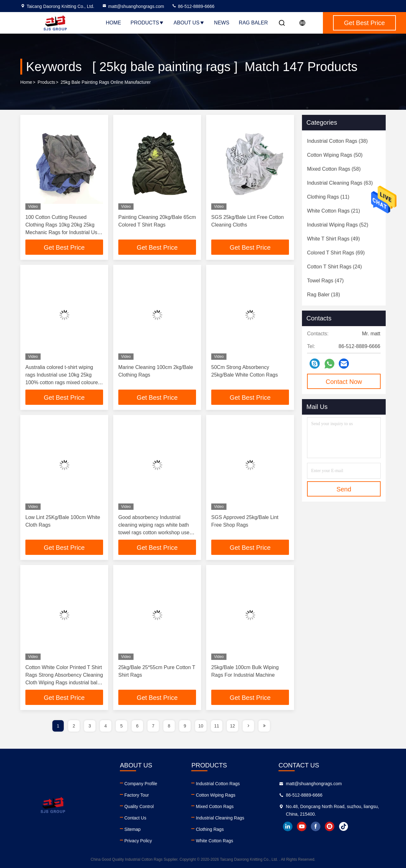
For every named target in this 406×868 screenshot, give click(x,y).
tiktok (344, 826)
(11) (328, 197)
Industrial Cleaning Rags (220, 818)
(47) (325, 281)
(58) (334, 169)
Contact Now (344, 382)
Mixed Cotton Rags (215, 806)
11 (217, 726)
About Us (189, 23)
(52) (338, 225)
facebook (316, 826)
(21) (334, 211)
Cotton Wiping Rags (216, 795)
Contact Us (135, 818)
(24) (334, 267)
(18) (324, 295)
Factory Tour (137, 795)
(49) (334, 239)
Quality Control (139, 806)
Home (114, 23)
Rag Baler (253, 23)
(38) (337, 141)
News (222, 23)
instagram (330, 826)
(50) (335, 155)
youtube (302, 826)
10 (201, 726)
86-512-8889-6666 (193, 6)
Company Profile (141, 784)
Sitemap (132, 829)
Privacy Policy (138, 841)
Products (147, 23)
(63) (340, 183)
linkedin (288, 826)
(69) (336, 253)
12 (232, 726)
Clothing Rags (210, 829)
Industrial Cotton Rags (218, 784)
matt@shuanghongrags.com (133, 6)
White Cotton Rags (214, 841)
